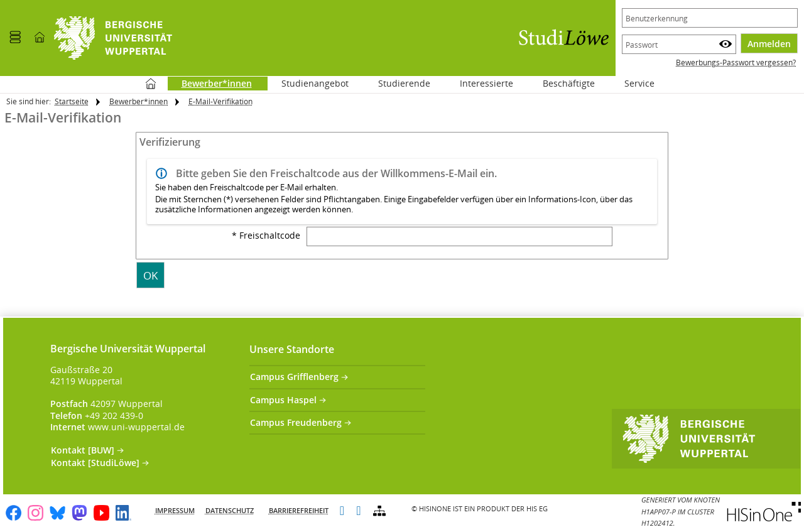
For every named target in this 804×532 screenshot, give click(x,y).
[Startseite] (40, 38)
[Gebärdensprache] (358, 512)
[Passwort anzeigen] (725, 44)
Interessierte (486, 83)
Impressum (175, 510)
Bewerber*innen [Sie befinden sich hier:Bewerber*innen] (210, 83)
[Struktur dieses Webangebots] (379, 512)
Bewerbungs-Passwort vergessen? (736, 62)
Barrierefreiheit (299, 510)
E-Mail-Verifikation (220, 101)
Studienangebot (308, 83)
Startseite (151, 84)
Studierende (404, 83)
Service (633, 83)
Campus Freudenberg (296, 422)
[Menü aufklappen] (15, 38)
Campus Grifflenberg (294, 377)
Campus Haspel (283, 400)
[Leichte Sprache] (342, 512)
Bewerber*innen (139, 101)
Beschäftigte (569, 83)
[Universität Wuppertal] (113, 38)
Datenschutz (230, 510)
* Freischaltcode (266, 236)
